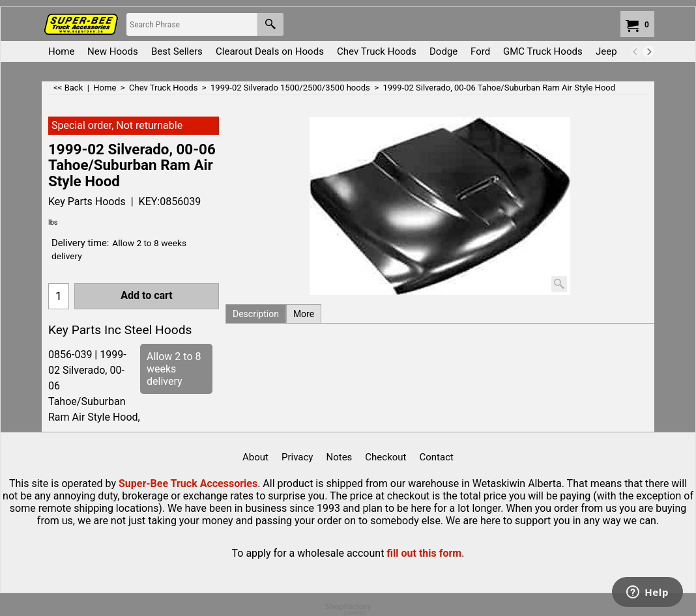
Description (256, 314)
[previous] (635, 51)
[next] (648, 51)
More (304, 314)
